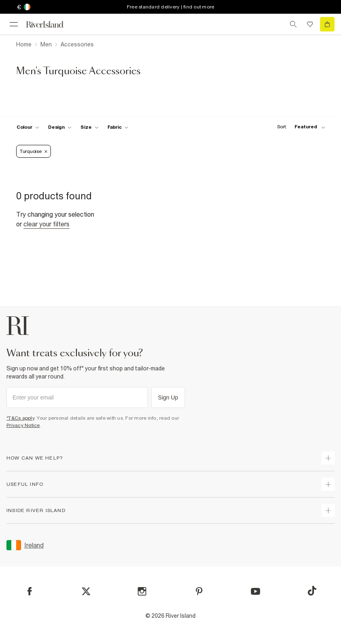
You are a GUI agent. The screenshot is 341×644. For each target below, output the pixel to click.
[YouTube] (256, 591)
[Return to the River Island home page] (50, 24)
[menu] (14, 24)
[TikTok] (312, 591)
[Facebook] (30, 591)
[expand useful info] (328, 484)
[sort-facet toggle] (299, 127)
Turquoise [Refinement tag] (34, 151)
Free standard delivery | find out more (171, 7)
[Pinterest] (199, 591)
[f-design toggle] (60, 127)
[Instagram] (142, 591)
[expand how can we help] (328, 458)
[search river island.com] (293, 24)
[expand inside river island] (328, 510)
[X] (86, 592)
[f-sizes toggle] (89, 127)
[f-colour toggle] (28, 127)
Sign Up (168, 397)
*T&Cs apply (20, 418)
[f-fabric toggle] (118, 127)
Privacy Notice (23, 425)
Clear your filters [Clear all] (46, 224)
